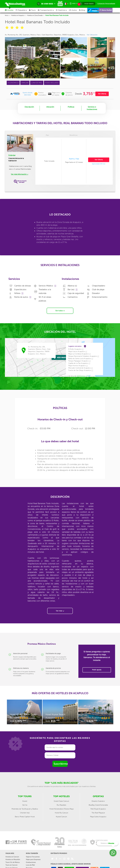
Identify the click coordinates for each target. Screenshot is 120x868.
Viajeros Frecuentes (33, 854)
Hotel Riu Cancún (61, 810)
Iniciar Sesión (89, 4)
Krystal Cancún (61, 814)
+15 (111, 68)
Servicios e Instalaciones (92, 108)
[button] (47, 10)
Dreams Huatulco (98, 799)
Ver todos (60, 308)
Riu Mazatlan (61, 803)
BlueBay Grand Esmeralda (98, 803)
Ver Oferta (102, 94)
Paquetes (29, 865)
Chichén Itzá (25, 810)
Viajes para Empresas (33, 857)
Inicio (7, 15)
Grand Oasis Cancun (61, 799)
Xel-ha (25, 803)
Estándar (12, 155)
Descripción (29, 107)
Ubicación (50, 107)
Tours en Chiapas (12, 865)
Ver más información (20, 174)
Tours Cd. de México (13, 860)
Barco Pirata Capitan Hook (25, 814)
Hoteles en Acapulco (18, 15)
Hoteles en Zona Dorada (35, 15)
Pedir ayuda (97, 667)
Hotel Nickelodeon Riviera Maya (61, 806)
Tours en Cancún (11, 863)
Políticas (71, 107)
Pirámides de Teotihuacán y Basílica (25, 806)
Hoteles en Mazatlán (13, 857)
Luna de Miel (30, 863)
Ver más (60, 608)
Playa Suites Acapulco (98, 814)
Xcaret (25, 799)
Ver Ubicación (92, 35)
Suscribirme (61, 761)
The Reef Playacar (98, 810)
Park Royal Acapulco (98, 806)
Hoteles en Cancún (12, 854)
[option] (24, 711)
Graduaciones (31, 860)
